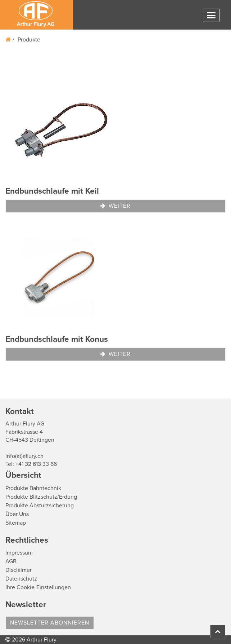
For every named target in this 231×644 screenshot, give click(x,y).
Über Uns (17, 514)
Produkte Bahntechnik (33, 488)
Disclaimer (19, 570)
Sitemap (16, 523)
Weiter (115, 206)
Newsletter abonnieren (50, 623)
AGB (11, 561)
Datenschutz (21, 579)
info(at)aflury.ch (24, 456)
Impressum (19, 553)
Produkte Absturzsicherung (40, 506)
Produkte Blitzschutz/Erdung (41, 497)
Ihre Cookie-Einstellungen (38, 587)
